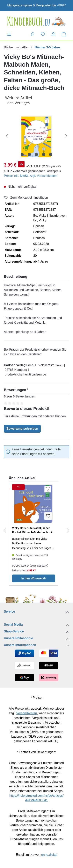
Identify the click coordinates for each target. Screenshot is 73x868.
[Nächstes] (66, 136)
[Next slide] (68, 531)
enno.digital (49, 855)
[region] (36, 136)
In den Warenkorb (34, 578)
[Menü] (9, 34)
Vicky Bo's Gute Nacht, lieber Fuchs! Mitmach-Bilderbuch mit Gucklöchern (32, 530)
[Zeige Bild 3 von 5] (36, 155)
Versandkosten (27, 713)
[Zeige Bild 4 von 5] (44, 155)
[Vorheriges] (7, 136)
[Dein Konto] (53, 34)
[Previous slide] (5, 531)
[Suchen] (32, 34)
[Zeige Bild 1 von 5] (22, 155)
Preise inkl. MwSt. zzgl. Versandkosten (31, 176)
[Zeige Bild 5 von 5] (51, 155)
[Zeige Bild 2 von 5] (29, 155)
